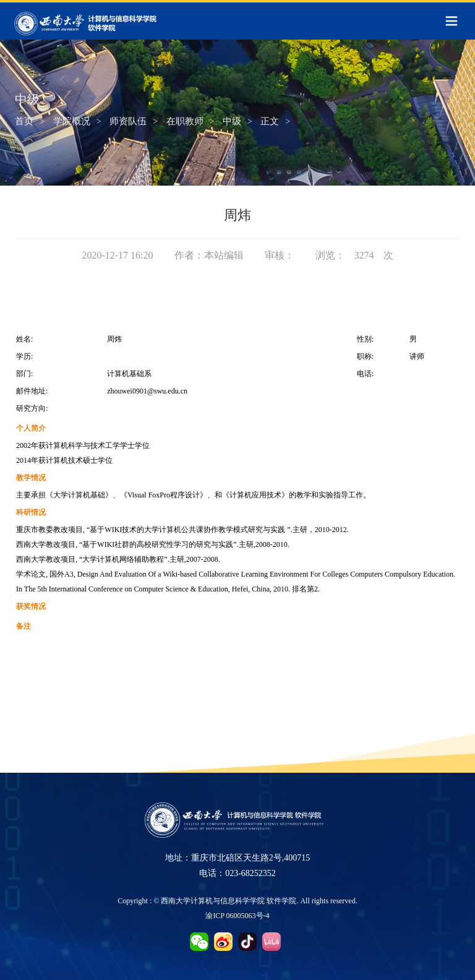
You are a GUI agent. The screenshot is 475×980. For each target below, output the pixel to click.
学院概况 (72, 122)
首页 (24, 122)
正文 (270, 122)
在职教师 (185, 122)
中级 (232, 122)
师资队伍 (128, 122)
